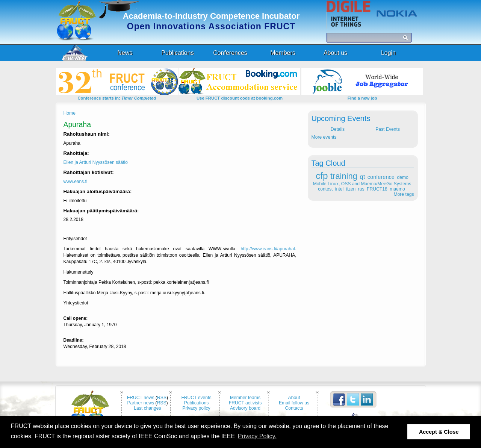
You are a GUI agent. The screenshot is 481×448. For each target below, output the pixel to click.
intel (339, 189)
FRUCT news (141, 398)
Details (337, 129)
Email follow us (294, 403)
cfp (322, 176)
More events (324, 137)
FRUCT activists (245, 403)
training (344, 176)
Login (388, 53)
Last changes (147, 408)
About (294, 398)
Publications (197, 403)
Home (70, 113)
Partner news (141, 403)
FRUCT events (196, 398)
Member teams (245, 398)
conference (381, 177)
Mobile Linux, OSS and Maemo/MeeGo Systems (362, 184)
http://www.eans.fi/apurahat (268, 249)
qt (362, 177)
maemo (397, 189)
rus (361, 189)
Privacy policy (196, 408)
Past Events (388, 129)
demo (402, 177)
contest (325, 189)
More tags (404, 194)
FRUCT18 (377, 189)
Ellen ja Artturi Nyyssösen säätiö (96, 162)
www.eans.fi (76, 182)
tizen (351, 189)
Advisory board (245, 408)
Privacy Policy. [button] (257, 436)
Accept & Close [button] (439, 432)
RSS (162, 398)
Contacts (294, 408)
